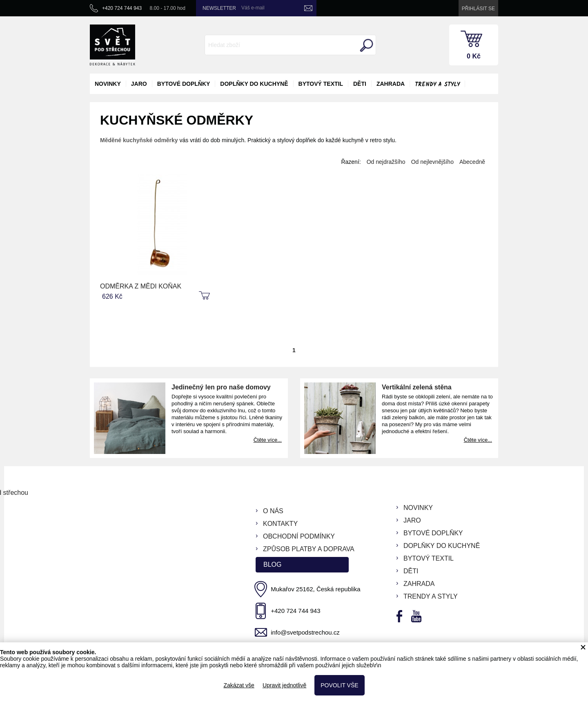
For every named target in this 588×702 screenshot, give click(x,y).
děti (360, 84)
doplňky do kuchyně (254, 84)
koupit (205, 296)
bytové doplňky (184, 84)
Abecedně (472, 162)
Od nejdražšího (386, 162)
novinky (108, 84)
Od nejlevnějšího (432, 162)
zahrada (391, 84)
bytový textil (321, 84)
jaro (139, 84)
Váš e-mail (253, 8)
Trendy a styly (437, 85)
